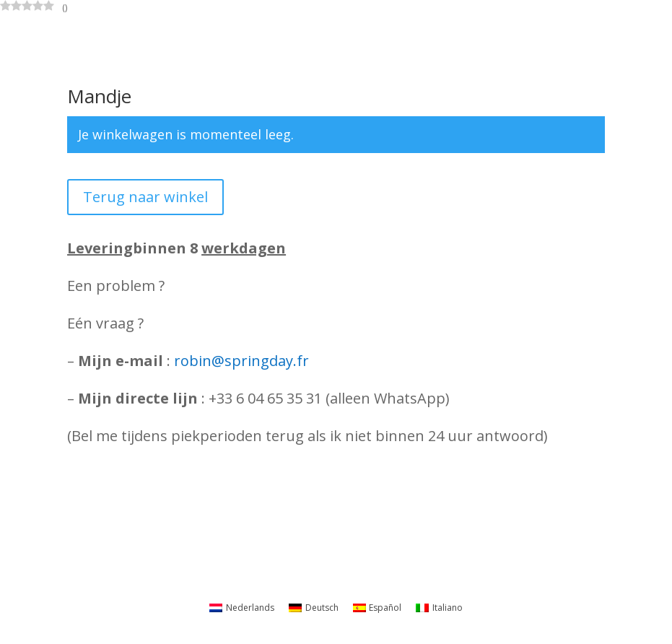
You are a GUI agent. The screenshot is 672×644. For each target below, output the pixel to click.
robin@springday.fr (241, 361)
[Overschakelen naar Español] (378, 608)
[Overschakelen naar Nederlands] (242, 608)
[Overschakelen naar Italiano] (439, 608)
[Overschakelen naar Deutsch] (314, 608)
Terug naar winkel (145, 197)
